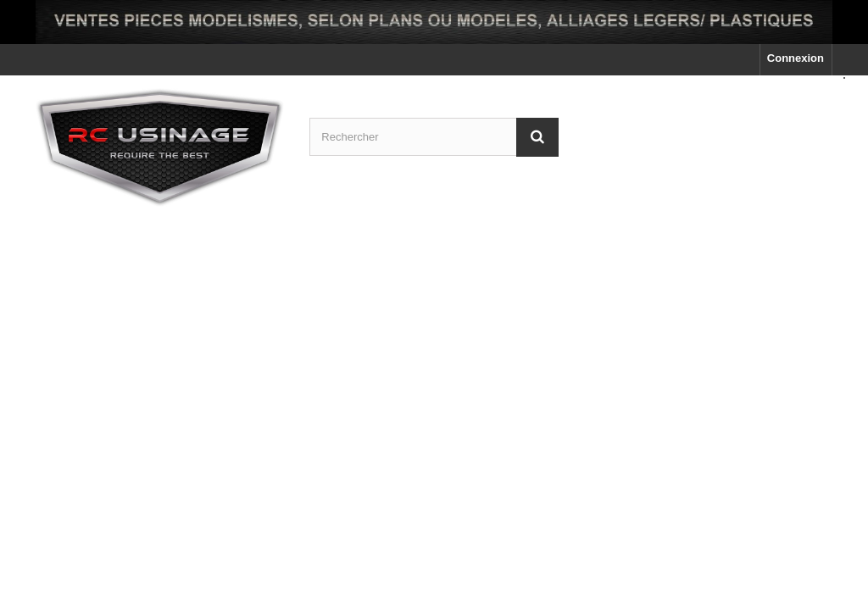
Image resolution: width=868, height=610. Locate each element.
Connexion (796, 58)
